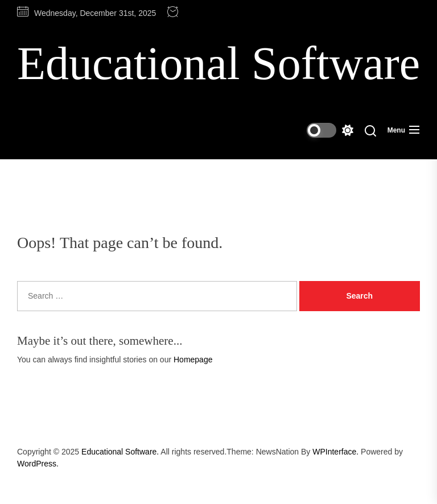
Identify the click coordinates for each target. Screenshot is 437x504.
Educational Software (218, 63)
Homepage (193, 360)
